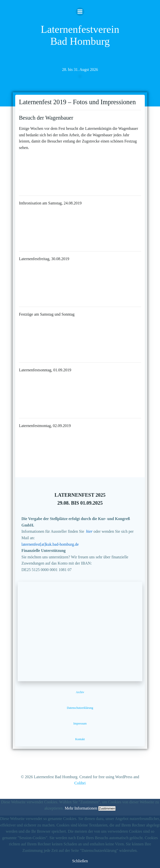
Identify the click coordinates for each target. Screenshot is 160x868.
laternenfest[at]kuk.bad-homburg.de (50, 544)
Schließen (80, 861)
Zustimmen (107, 808)
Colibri (80, 783)
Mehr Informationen (81, 808)
